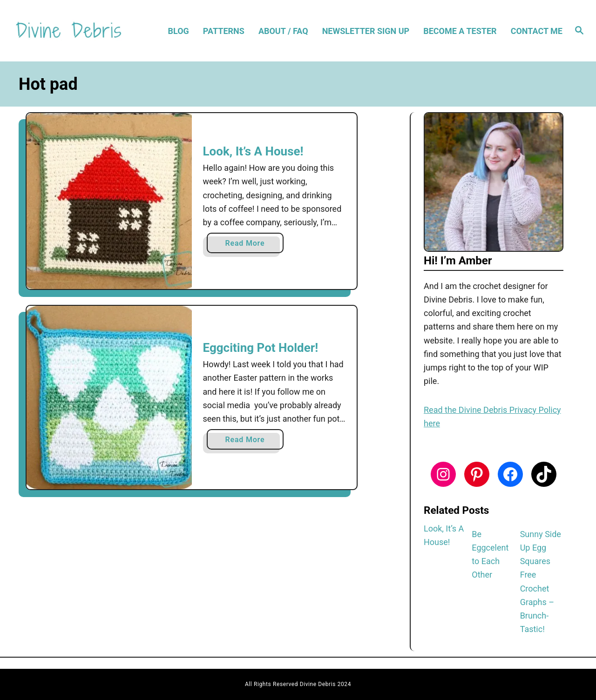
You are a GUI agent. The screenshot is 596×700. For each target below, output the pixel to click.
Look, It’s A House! (253, 151)
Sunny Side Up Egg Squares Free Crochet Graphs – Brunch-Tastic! (541, 582)
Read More (248, 245)
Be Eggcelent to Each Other (490, 555)
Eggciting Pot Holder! (261, 348)
